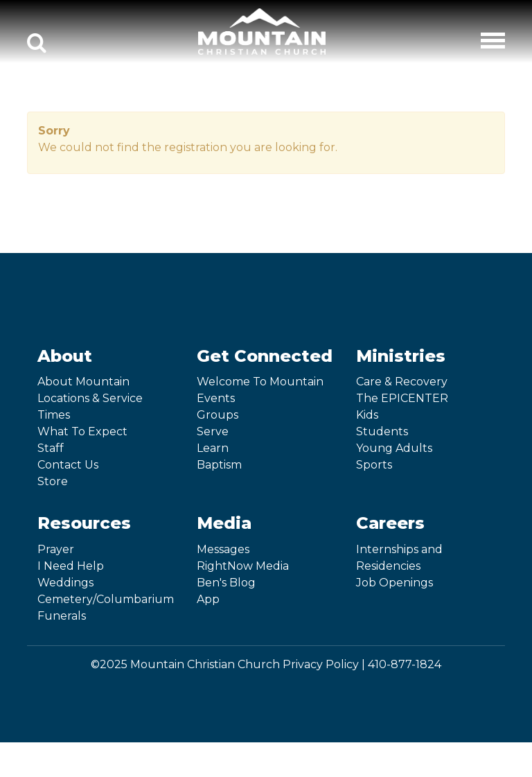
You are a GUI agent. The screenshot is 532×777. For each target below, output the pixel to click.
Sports (374, 465)
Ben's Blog (226, 583)
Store (53, 481)
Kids (367, 415)
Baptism (219, 465)
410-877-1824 (405, 664)
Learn (213, 448)
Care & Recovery (402, 382)
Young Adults (394, 448)
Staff (51, 448)
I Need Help (71, 566)
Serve (213, 431)
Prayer (56, 549)
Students (382, 431)
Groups (218, 415)
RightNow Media (243, 566)
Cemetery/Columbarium (106, 599)
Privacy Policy (321, 664)
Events (216, 398)
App (208, 599)
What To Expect (82, 431)
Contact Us (68, 465)
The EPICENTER (402, 398)
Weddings (65, 583)
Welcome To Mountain (260, 382)
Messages (223, 549)
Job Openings (394, 583)
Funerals (62, 616)
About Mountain (83, 382)
